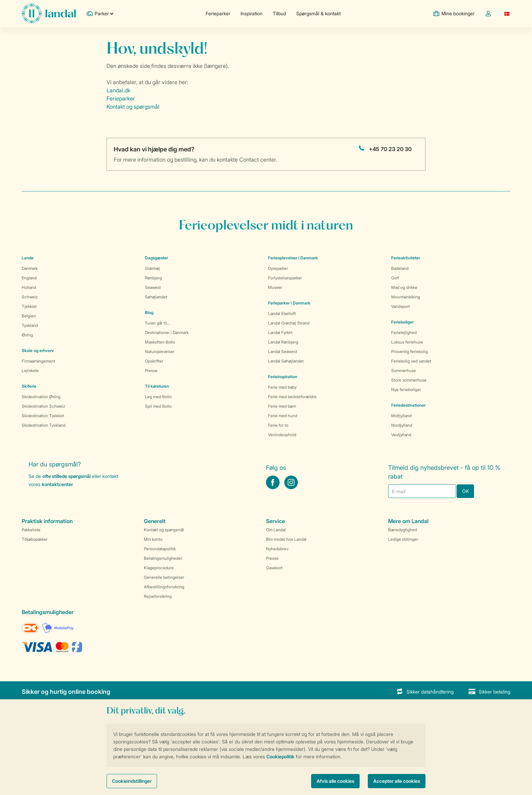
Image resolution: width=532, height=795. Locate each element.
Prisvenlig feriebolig (410, 352)
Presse (151, 371)
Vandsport (401, 306)
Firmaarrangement (39, 361)
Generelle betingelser (164, 577)
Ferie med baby (282, 387)
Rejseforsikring (158, 596)
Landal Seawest (283, 352)
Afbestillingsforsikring (164, 587)
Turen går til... (157, 323)
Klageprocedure (159, 568)
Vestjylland (401, 435)
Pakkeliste (31, 530)
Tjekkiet (29, 306)
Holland (29, 287)
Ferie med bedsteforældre (292, 397)
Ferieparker (218, 13)
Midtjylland (401, 416)
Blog (149, 312)
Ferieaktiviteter (406, 258)
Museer (275, 287)
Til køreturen (157, 386)
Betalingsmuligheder (163, 558)
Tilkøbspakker (35, 539)
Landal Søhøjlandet (286, 361)
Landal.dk (118, 90)
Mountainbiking (406, 297)
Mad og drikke (404, 287)
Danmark (30, 268)
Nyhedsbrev (277, 549)
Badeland (400, 268)
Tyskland (30, 325)
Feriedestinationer (408, 405)
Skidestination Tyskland (44, 425)
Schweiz (30, 297)
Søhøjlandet (156, 297)
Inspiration (252, 13)
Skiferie (29, 386)
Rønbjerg (153, 278)
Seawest (153, 287)
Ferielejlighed (404, 332)
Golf (395, 278)
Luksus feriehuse (407, 342)
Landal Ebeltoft (282, 313)
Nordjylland (402, 425)
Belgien (29, 316)
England (29, 278)
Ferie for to (278, 425)
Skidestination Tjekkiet (43, 416)
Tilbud (279, 13)
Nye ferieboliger (406, 390)
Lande (28, 258)
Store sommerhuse (409, 380)
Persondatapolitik (160, 549)
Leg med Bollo (158, 397)
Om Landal (276, 530)
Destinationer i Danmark (167, 332)
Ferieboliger (402, 322)
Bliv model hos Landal (286, 539)
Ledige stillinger (403, 539)
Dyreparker (278, 268)
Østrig (27, 335)
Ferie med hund (283, 416)
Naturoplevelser (160, 352)
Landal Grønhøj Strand (289, 323)
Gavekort (274, 568)
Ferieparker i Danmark (289, 303)
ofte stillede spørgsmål (66, 476)
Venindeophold (282, 435)
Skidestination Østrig (41, 397)
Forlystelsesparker (285, 278)
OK (465, 491)
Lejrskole (30, 371)
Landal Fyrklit (280, 332)
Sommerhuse (404, 371)
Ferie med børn (282, 406)
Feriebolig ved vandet (411, 361)
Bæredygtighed (403, 530)
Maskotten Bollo (160, 342)
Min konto (153, 539)
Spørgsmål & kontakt (318, 13)
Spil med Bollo (158, 406)
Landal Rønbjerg (283, 342)
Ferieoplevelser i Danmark (293, 258)
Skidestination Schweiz (43, 406)
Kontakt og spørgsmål (133, 107)
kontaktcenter (57, 484)
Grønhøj (152, 268)
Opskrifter (154, 361)
